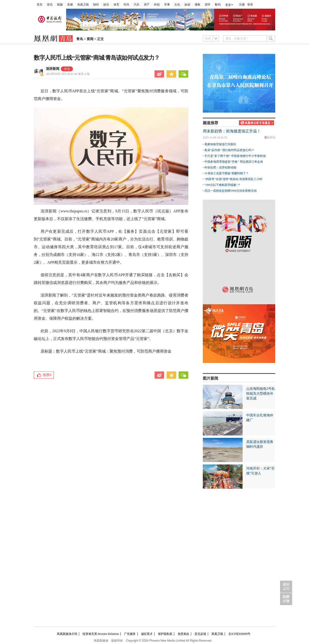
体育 (116, 5)
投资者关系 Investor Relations (101, 634)
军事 (167, 5)
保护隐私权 (165, 634)
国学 (208, 5)
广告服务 (130, 634)
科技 (157, 5)
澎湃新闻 (53, 69)
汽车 (137, 5)
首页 (40, 5)
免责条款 (183, 634)
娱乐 (106, 5)
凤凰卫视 (83, 5)
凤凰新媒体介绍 (67, 634)
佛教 (197, 5)
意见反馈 (200, 634)
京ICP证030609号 (239, 634)
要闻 (90, 39)
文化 (177, 5)
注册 (242, 5)
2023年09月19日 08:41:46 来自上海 (68, 74)
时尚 (126, 5)
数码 (218, 5)
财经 (96, 5)
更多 (228, 5)
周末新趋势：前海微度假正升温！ (232, 131)
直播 (70, 5)
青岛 (80, 39)
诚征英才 (147, 634)
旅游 (187, 5)
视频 (60, 5)
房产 (147, 5)
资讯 (50, 5)
